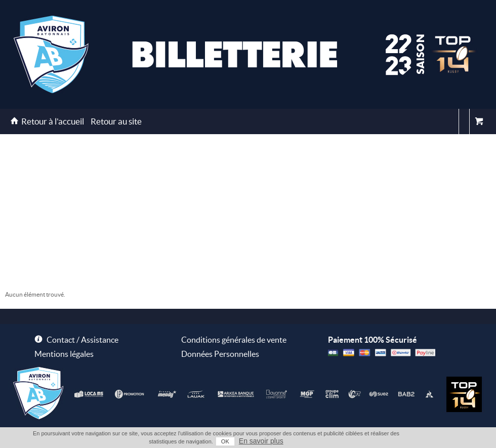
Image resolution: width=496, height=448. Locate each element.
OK (225, 441)
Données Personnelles (220, 354)
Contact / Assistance (82, 340)
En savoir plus (261, 441)
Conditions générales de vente (234, 340)
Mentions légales (64, 354)
